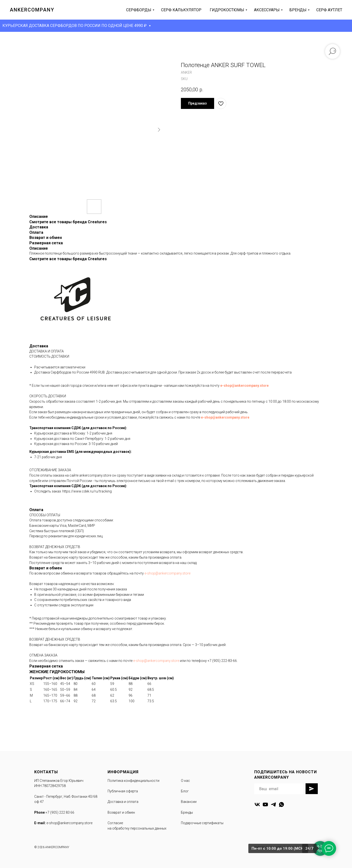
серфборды (139, 10)
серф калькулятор (181, 10)
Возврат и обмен (121, 812)
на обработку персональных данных (137, 828)
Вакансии (189, 802)
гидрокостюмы (227, 10)
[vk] (257, 804)
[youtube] (265, 804)
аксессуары (267, 10)
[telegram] (273, 804)
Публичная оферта (123, 791)
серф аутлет (329, 10)
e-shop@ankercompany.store (244, 386)
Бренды (187, 812)
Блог (185, 791)
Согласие (115, 823)
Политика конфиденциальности (133, 781)
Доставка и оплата (123, 802)
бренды (298, 10)
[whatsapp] (281, 804)
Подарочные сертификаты (202, 823)
